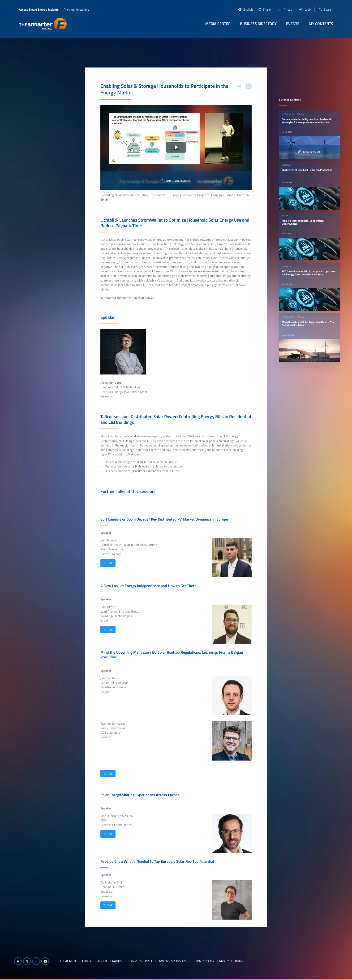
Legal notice (70, 961)
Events (293, 24)
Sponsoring (180, 961)
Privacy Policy (203, 961)
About (103, 961)
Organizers (133, 961)
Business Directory (258, 24)
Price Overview (157, 961)
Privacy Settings (230, 961)
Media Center (218, 24)
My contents (321, 24)
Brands (116, 961)
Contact (88, 961)
